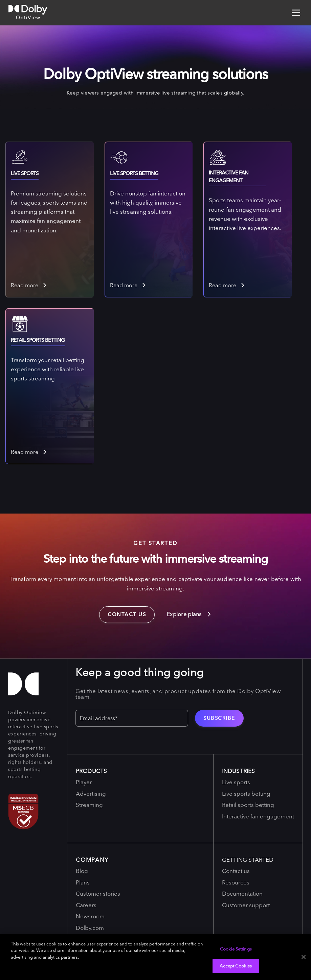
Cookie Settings (236, 949)
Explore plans (189, 614)
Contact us (123, 612)
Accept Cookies (236, 966)
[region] (155, 957)
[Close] (304, 957)
